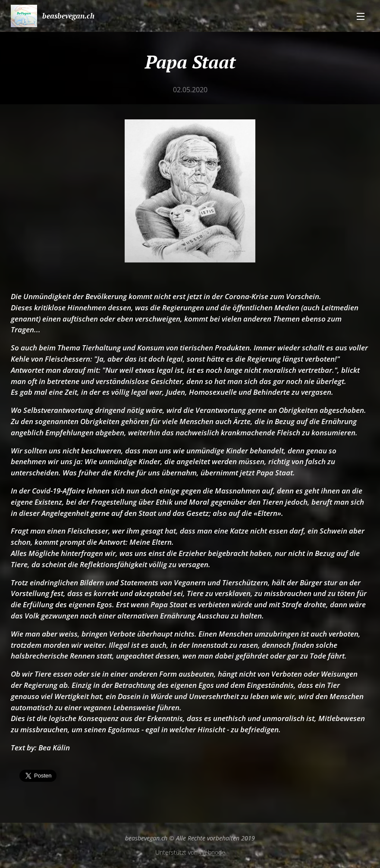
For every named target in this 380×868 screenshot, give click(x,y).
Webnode (212, 852)
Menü (361, 16)
